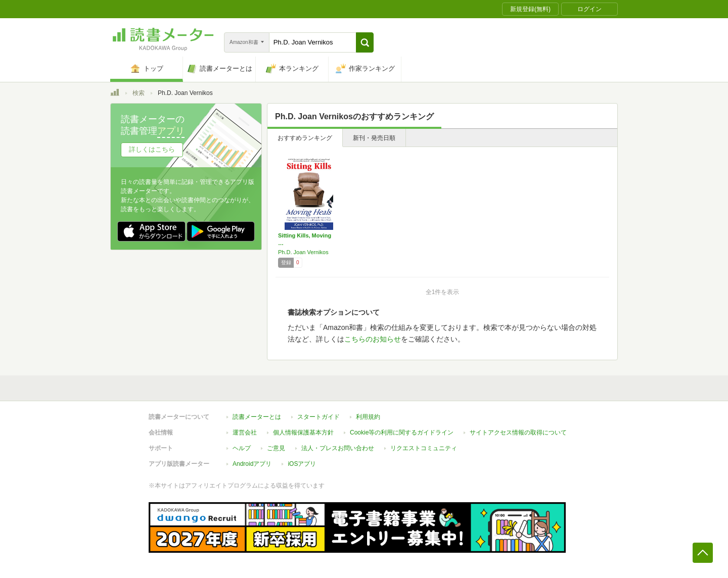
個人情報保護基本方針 (303, 432)
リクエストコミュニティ (424, 448)
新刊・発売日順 (374, 138)
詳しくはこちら (152, 149)
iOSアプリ (302, 464)
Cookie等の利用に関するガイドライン (402, 432)
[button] (365, 42)
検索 (139, 93)
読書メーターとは (257, 417)
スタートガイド (318, 417)
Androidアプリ (252, 464)
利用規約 (368, 417)
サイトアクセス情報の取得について (518, 432)
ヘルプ (242, 448)
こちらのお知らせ (373, 339)
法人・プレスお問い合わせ (338, 448)
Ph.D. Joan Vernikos (303, 252)
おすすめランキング (305, 138)
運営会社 (245, 432)
